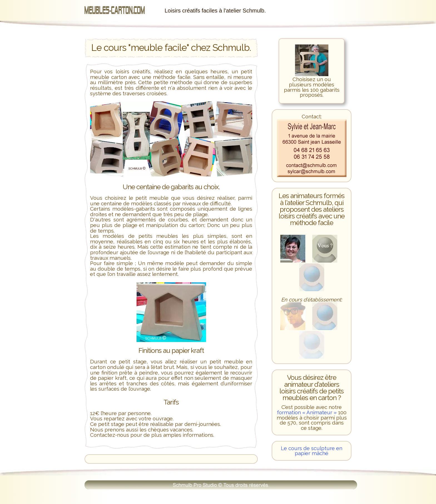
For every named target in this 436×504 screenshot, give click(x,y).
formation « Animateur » (307, 412)
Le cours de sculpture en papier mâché (312, 451)
